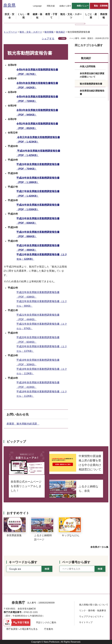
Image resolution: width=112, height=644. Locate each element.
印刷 (63, 38)
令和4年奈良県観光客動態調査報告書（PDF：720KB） (37, 99)
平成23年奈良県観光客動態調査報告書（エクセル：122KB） (42, 257)
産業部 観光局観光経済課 (23, 424)
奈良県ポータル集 (99, 547)
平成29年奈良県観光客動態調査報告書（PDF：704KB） (38, 167)
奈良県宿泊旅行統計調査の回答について (92, 75)
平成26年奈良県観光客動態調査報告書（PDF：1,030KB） (38, 207)
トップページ (10, 32)
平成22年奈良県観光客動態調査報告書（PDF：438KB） (38, 294)
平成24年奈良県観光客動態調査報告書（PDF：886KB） (38, 234)
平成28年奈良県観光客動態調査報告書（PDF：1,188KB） (38, 180)
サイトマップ (86, 622)
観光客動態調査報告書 (91, 84)
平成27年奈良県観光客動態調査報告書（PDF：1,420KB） (38, 194)
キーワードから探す (23, 562)
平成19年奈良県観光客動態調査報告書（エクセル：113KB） (42, 371)
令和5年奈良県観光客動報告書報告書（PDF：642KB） (37, 85)
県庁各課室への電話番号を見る (22, 629)
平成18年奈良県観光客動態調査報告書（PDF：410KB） (38, 385)
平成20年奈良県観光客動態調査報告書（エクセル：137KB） (42, 349)
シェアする (48, 39)
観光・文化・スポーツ (31, 32)
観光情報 (49, 32)
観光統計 (61, 32)
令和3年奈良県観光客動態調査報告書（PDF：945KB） (37, 112)
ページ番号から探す (76, 562)
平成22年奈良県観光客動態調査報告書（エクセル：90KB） (42, 304)
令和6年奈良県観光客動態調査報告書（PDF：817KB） (37, 72)
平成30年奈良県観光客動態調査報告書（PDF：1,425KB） (38, 153)
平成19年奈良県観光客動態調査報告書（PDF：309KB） (38, 362)
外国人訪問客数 (88, 66)
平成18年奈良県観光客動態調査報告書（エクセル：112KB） (42, 394)
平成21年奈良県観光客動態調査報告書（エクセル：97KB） (42, 326)
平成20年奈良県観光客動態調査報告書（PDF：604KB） (38, 340)
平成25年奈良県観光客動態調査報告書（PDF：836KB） (38, 221)
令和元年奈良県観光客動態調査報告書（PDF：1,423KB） (38, 140)
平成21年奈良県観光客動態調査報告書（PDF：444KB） (38, 317)
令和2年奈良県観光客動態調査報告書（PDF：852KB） (37, 126)
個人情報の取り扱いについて (94, 605)
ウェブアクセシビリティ (91, 616)
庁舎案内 (49, 629)
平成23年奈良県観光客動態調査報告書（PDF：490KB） (38, 248)
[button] (36, 6)
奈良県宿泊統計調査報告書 (92, 92)
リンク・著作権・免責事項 (93, 611)
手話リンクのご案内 (46, 622)
